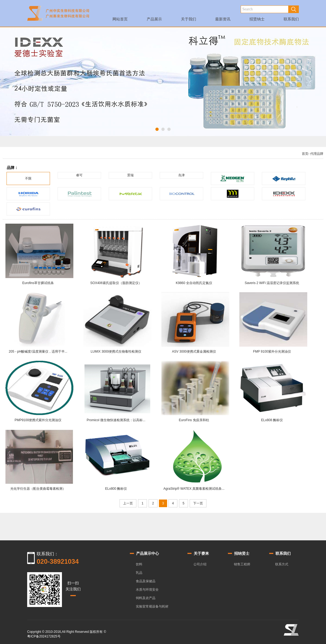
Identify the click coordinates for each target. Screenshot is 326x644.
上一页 (128, 503)
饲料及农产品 (146, 598)
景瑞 (130, 175)
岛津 (181, 175)
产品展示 (154, 20)
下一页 (198, 503)
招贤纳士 (257, 20)
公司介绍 (200, 564)
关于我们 (189, 20)
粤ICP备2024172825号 (44, 636)
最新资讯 (223, 20)
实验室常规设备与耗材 (152, 606)
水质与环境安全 (147, 590)
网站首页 (120, 20)
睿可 (79, 175)
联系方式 (282, 564)
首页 (305, 154)
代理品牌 (317, 154)
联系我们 (291, 20)
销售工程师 (242, 564)
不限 (28, 178)
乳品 (139, 573)
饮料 (139, 564)
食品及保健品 (146, 581)
